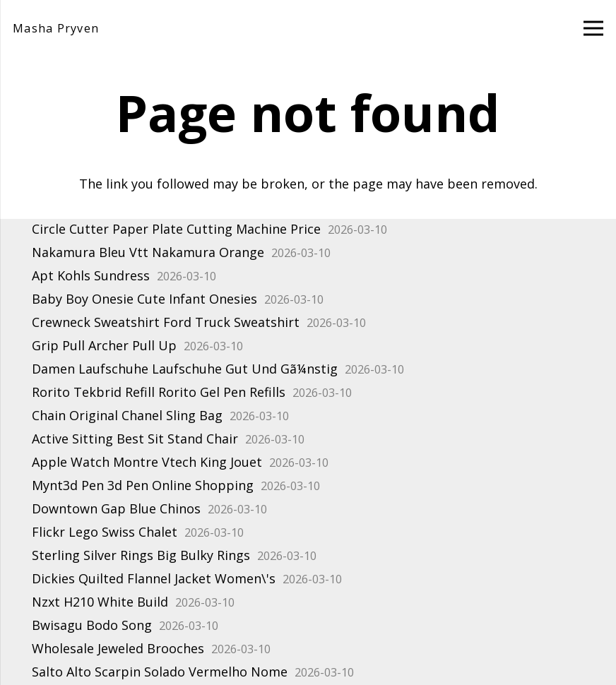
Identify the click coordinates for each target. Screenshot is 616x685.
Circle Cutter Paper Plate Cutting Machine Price (176, 229)
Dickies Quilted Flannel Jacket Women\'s (154, 578)
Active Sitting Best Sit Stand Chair (135, 439)
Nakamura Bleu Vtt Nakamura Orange (148, 252)
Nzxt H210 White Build (100, 602)
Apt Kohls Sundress (91, 275)
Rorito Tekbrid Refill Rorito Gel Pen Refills (159, 392)
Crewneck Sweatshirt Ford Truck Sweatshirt (166, 322)
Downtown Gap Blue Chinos (116, 508)
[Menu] (594, 28)
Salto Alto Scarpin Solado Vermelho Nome (160, 672)
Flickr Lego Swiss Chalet (105, 532)
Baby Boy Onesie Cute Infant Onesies (144, 299)
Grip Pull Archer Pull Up (104, 345)
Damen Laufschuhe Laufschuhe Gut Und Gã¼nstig (185, 369)
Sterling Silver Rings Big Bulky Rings (141, 555)
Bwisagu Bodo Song (92, 625)
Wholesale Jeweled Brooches (118, 648)
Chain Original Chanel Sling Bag (127, 415)
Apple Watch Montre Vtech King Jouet (147, 462)
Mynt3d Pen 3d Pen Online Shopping (143, 485)
